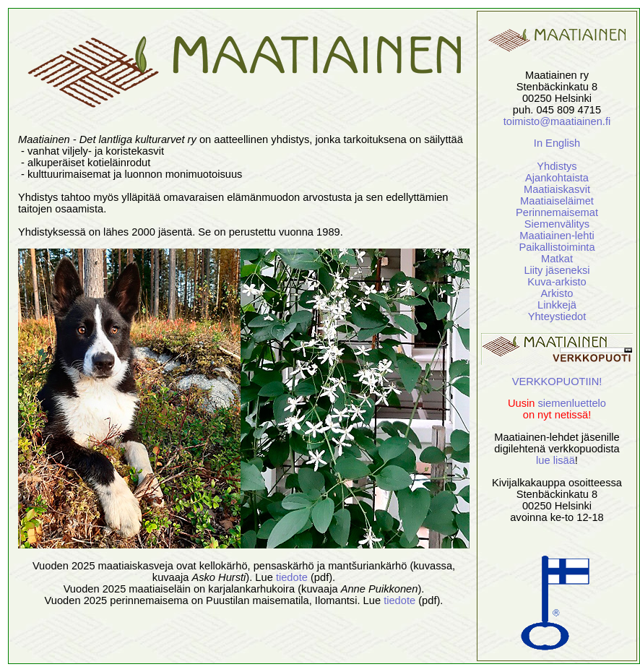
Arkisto (557, 293)
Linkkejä (557, 305)
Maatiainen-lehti (557, 236)
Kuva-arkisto (557, 282)
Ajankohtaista (557, 178)
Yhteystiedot (557, 316)
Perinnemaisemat (557, 212)
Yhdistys (557, 166)
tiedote (292, 577)
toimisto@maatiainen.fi (557, 121)
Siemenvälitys (557, 224)
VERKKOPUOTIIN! (557, 382)
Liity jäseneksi (557, 270)
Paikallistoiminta (557, 247)
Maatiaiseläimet (557, 201)
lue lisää (555, 460)
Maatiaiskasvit (557, 189)
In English (557, 143)
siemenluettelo (572, 403)
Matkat (557, 259)
